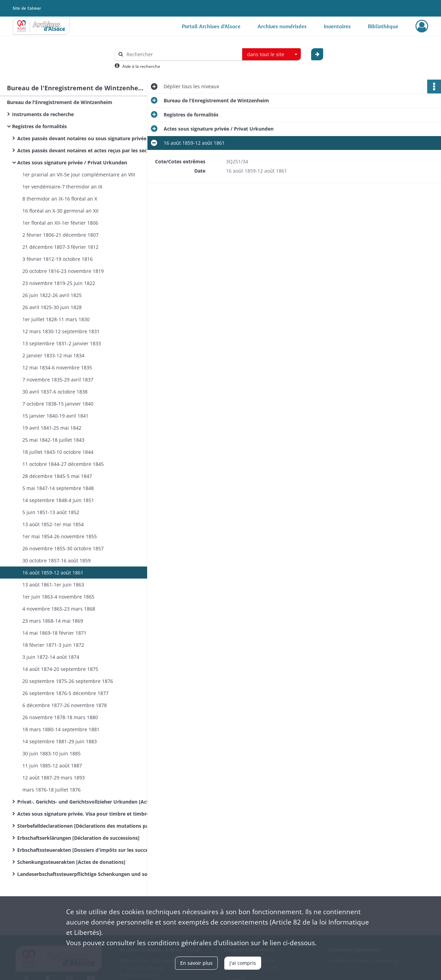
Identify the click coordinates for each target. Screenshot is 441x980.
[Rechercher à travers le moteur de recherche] (182, 54)
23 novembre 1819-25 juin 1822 (59, 283)
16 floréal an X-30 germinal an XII (60, 211)
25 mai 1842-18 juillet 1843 (53, 440)
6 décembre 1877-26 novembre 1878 (65, 705)
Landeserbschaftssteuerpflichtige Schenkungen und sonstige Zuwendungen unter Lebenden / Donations (86, 874)
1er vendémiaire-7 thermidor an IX (62, 187)
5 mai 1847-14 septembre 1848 (58, 488)
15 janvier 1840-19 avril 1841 (55, 416)
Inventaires (337, 26)
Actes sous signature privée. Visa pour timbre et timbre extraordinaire (86, 814)
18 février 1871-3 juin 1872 (53, 645)
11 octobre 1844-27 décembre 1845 (63, 464)
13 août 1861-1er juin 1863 (53, 585)
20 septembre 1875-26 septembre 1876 (68, 681)
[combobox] (271, 54)
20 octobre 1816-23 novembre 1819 (63, 271)
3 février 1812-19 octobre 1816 (58, 259)
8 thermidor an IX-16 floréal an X (60, 199)
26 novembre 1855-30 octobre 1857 (63, 548)
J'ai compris (243, 963)
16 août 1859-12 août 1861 (53, 573)
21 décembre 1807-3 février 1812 (60, 247)
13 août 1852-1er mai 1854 (53, 524)
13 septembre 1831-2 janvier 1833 (62, 343)
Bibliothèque (383, 26)
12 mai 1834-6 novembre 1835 (57, 367)
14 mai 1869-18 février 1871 (54, 633)
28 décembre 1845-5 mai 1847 (57, 476)
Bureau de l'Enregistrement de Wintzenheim (60, 102)
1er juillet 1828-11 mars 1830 (56, 319)
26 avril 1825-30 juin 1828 (52, 307)
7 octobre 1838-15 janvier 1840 (58, 404)
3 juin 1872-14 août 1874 (51, 657)
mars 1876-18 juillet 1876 (52, 790)
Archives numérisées (282, 26)
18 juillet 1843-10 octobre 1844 (58, 452)
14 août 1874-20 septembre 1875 (60, 669)
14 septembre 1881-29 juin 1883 (60, 741)
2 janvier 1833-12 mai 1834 (53, 355)
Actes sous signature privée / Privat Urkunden (72, 162)
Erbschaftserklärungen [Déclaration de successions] (78, 838)
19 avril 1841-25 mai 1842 (52, 428)
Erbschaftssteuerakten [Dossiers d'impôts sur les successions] (86, 850)
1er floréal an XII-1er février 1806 (60, 223)
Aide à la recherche (141, 66)
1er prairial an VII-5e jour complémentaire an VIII (79, 175)
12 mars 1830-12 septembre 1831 (61, 331)
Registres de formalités (39, 126)
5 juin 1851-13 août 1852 (51, 512)
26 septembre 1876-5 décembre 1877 (65, 693)
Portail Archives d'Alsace (211, 26)
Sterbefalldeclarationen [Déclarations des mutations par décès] (86, 826)
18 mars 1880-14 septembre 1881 (61, 729)
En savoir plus (196, 963)
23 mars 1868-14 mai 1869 (53, 621)
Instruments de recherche (43, 114)
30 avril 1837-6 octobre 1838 (55, 392)
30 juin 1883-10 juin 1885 (52, 753)
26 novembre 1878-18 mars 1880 (60, 717)
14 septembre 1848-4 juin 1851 (58, 500)
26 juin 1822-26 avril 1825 (52, 295)
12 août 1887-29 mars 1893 (54, 778)
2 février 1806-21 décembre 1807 (60, 235)
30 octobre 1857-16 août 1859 (57, 560)
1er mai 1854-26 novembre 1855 (60, 536)
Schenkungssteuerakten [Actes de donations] (71, 862)
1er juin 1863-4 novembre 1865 (58, 597)
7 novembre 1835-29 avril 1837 (58, 380)
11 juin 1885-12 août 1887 (52, 765)
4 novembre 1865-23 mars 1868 (59, 609)
